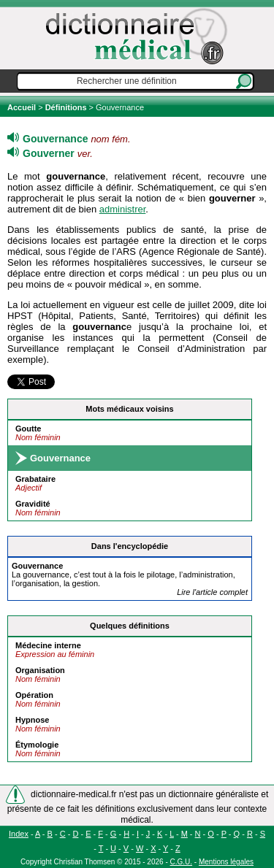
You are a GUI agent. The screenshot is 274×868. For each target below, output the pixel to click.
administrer (123, 209)
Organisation (40, 670)
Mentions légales (226, 862)
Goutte (28, 429)
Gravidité (33, 504)
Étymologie (37, 745)
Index (19, 834)
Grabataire (35, 479)
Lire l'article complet (212, 592)
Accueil (23, 107)
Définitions (66, 107)
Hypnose (32, 720)
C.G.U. (182, 862)
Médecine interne (48, 645)
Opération (34, 695)
